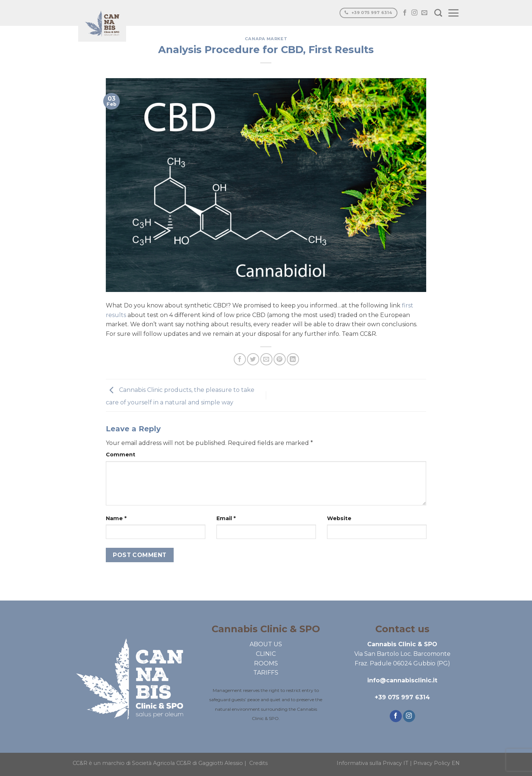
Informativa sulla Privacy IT (373, 763)
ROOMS (266, 663)
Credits (258, 763)
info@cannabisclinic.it (402, 680)
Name (116, 518)
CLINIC (266, 654)
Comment (121, 455)
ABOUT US (266, 644)
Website (339, 518)
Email (226, 518)
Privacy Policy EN (437, 763)
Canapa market (266, 39)
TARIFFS (266, 673)
